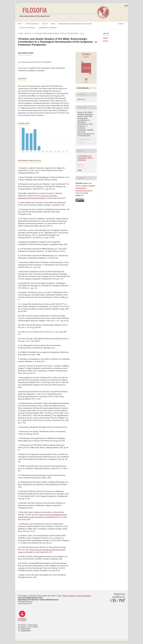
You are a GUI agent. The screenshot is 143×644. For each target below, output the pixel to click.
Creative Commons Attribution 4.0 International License (85, 188)
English (105, 38)
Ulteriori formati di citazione (85, 141)
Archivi (45, 24)
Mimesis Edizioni (69, 596)
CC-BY (59, 596)
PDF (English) (83, 88)
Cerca (121, 24)
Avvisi (53, 24)
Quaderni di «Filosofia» (48, 28)
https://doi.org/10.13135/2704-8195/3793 (36, 62)
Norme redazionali (84, 596)
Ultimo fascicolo (32, 24)
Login (126, 6)
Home (21, 34)
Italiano (106, 41)
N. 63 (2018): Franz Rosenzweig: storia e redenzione (56, 34)
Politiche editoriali (27, 28)
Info (20, 24)
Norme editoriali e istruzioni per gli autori (75, 24)
